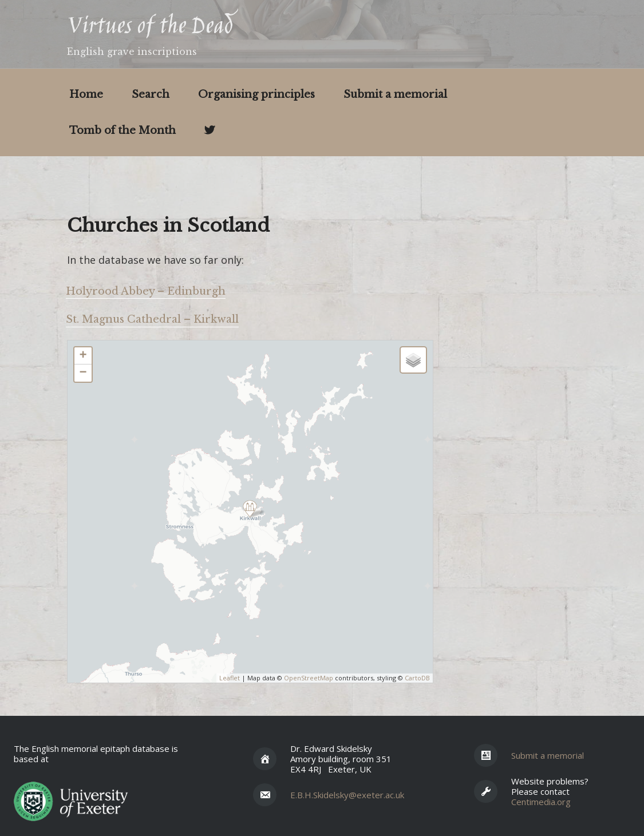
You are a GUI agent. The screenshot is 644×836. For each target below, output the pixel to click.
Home (86, 94)
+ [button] (83, 356)
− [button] (83, 373)
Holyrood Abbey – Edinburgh (146, 291)
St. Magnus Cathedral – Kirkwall (152, 319)
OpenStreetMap (309, 678)
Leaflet (230, 678)
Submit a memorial (395, 94)
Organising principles (256, 94)
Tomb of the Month (123, 130)
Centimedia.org (541, 802)
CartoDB (417, 678)
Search (151, 94)
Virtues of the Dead (150, 27)
